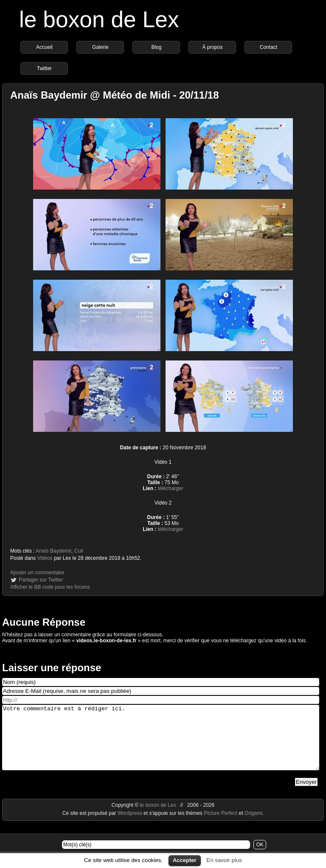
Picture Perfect (221, 826)
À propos (212, 47)
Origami (253, 826)
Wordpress (131, 826)
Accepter (185, 860)
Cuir (79, 551)
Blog (156, 47)
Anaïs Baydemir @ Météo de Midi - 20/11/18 (115, 95)
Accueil (44, 47)
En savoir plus (224, 860)
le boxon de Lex (99, 19)
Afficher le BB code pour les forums (50, 587)
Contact (268, 47)
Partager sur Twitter (41, 580)
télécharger (171, 488)
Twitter (44, 68)
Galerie (100, 47)
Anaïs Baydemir (53, 551)
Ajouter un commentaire (37, 573)
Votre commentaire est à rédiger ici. (161, 744)
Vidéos (45, 558)
